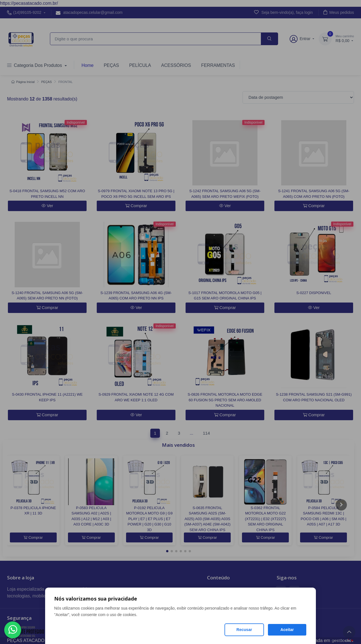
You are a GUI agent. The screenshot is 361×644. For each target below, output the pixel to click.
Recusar (244, 630)
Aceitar (287, 630)
